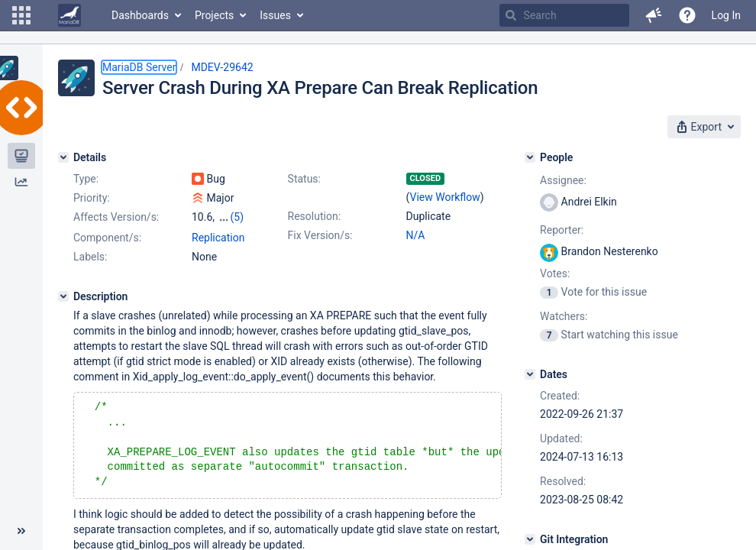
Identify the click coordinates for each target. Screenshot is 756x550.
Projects (214, 15)
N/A (416, 235)
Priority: (92, 198)
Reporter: (562, 230)
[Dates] (530, 374)
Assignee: (563, 180)
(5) (237, 217)
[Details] (63, 157)
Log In (726, 15)
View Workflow (445, 197)
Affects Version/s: (116, 217)
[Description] (63, 296)
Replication (218, 238)
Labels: (90, 257)
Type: (86, 179)
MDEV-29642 (222, 67)
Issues (275, 15)
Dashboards (140, 15)
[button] (21, 15)
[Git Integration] (530, 539)
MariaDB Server (139, 67)
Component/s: (107, 238)
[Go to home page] (69, 15)
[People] (530, 157)
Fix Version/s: (320, 235)
